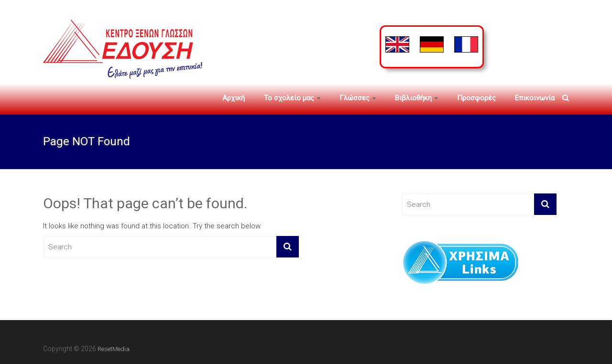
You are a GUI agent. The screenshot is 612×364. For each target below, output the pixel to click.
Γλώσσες (355, 98)
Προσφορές (476, 98)
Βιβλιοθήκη (413, 98)
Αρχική (234, 98)
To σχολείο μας (289, 98)
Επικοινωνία (535, 98)
